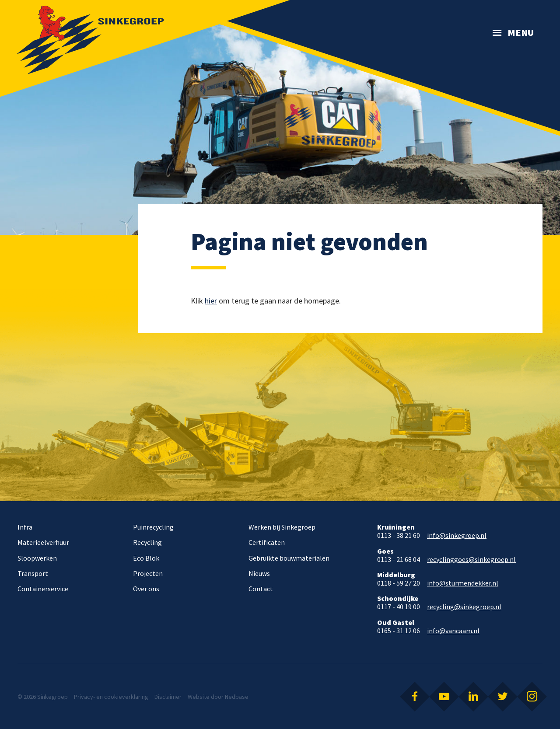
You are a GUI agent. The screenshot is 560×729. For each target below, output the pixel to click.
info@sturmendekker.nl (463, 583)
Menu (521, 32)
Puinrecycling (153, 527)
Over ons (146, 589)
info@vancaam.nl (453, 631)
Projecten (148, 573)
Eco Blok (146, 558)
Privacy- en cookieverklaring (111, 697)
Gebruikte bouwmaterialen (289, 558)
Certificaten (267, 542)
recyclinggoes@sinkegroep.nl (471, 560)
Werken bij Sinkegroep (282, 527)
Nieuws (259, 573)
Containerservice (43, 589)
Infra (25, 527)
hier (211, 301)
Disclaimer (168, 697)
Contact (261, 589)
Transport (33, 573)
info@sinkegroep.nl (457, 535)
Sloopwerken (37, 558)
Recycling (147, 542)
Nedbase (237, 697)
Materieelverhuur (43, 542)
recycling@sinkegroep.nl (464, 607)
